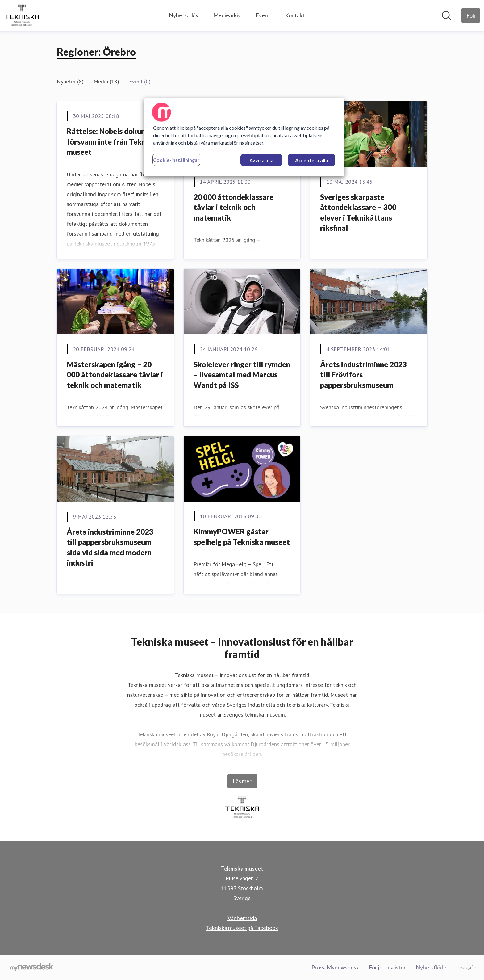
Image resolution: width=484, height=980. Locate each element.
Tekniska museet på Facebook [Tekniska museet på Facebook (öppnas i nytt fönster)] (242, 928)
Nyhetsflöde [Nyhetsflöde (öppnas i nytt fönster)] (431, 967)
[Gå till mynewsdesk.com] (32, 968)
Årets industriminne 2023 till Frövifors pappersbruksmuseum (363, 375)
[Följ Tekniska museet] (471, 15)
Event (263, 15)
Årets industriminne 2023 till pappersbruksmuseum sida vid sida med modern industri (110, 547)
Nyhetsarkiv (184, 15)
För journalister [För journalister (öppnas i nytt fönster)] (387, 967)
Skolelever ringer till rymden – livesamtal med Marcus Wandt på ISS (242, 375)
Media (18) (106, 81)
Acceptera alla (312, 160)
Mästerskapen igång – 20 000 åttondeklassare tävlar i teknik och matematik (115, 375)
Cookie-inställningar (176, 160)
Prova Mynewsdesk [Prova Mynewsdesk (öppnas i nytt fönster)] (335, 967)
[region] (244, 137)
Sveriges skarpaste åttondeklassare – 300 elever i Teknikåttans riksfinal (358, 212)
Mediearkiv (227, 15)
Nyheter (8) (70, 81)
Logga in (466, 967)
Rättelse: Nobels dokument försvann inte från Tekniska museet (113, 141)
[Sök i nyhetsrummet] (446, 15)
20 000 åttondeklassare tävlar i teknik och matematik (234, 207)
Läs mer (242, 781)
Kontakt (295, 15)
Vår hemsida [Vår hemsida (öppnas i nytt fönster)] (242, 918)
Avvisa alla (261, 160)
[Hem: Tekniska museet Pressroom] (22, 15)
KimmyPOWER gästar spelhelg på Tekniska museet (242, 537)
